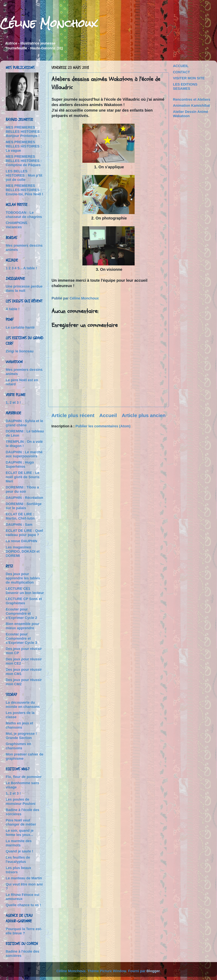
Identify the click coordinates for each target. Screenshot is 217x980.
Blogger (153, 971)
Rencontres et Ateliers (192, 99)
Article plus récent (73, 415)
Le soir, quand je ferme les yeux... (20, 833)
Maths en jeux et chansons (19, 725)
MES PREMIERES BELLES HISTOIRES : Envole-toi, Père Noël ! (24, 190)
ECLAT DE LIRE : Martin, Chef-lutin (20, 516)
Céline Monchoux (49, 23)
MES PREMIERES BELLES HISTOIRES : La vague (24, 146)
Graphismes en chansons (18, 746)
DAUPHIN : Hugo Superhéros (20, 464)
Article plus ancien (144, 415)
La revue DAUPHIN (21, 541)
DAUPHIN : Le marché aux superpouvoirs (24, 454)
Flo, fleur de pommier (24, 777)
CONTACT (181, 72)
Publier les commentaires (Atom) (103, 426)
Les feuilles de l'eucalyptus (18, 860)
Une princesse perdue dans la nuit (24, 288)
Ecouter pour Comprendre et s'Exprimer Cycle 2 (21, 613)
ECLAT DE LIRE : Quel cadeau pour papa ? (24, 533)
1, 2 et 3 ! (13, 403)
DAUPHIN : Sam (19, 525)
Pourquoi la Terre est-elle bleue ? (24, 931)
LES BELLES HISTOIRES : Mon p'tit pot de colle (24, 175)
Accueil (108, 415)
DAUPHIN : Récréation (24, 498)
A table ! (13, 309)
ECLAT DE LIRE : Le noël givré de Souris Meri (23, 477)
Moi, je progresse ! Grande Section (21, 736)
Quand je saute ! (19, 851)
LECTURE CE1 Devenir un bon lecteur (25, 591)
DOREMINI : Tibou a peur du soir (22, 489)
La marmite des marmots (19, 843)
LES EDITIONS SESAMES (185, 86)
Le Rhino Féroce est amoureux (23, 897)
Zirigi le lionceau (20, 351)
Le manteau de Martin (24, 878)
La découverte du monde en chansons (23, 705)
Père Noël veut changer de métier (21, 822)
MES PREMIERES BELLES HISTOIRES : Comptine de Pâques (24, 161)
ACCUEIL (181, 66)
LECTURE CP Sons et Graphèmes (24, 601)
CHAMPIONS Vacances (16, 225)
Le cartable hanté (20, 327)
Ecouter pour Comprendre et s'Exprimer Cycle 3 (21, 638)
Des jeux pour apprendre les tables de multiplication (23, 578)
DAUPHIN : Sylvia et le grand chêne (24, 423)
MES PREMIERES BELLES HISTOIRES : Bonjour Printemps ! (24, 132)
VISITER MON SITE (189, 78)
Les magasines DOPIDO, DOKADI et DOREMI (23, 551)
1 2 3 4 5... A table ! (21, 268)
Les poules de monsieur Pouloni (21, 802)
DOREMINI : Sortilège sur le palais (24, 506)
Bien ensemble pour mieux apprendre (23, 626)
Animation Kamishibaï (191, 105)
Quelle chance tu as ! (23, 905)
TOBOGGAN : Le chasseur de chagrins (24, 215)
